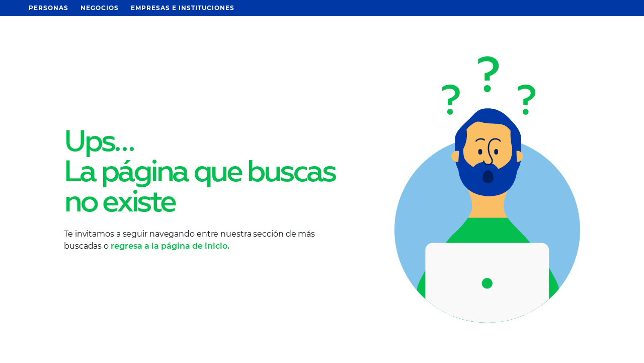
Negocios (100, 8)
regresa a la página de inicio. (170, 246)
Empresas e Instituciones (183, 8)
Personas (49, 8)
